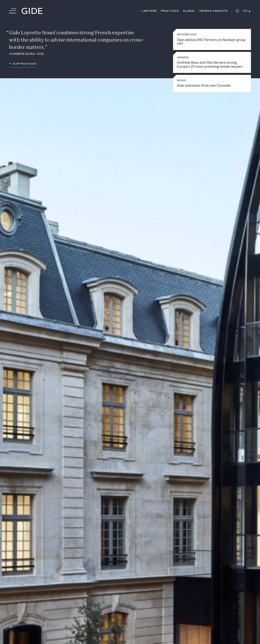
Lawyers (149, 11)
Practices (170, 11)
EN (247, 11)
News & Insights (213, 11)
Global (189, 11)
